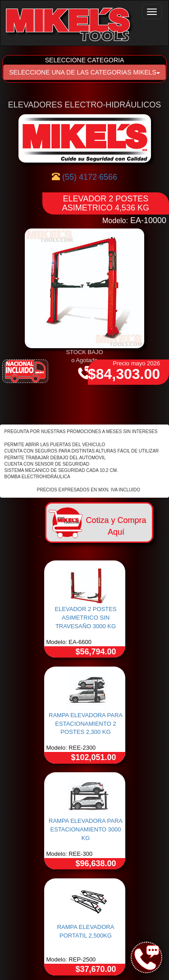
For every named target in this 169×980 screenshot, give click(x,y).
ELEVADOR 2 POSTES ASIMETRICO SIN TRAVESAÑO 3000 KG (85, 617)
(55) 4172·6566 (90, 177)
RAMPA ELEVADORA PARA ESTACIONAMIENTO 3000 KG (86, 829)
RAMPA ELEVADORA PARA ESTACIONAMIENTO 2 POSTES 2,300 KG (86, 723)
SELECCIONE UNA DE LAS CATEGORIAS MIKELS (84, 72)
